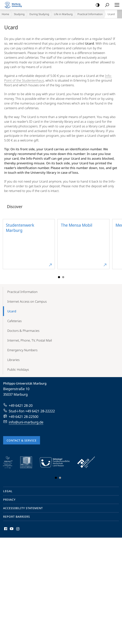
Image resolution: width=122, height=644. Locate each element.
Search (106, 5)
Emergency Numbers (22, 350)
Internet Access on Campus (27, 301)
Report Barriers (17, 517)
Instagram (18, 530)
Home (5, 14)
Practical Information (90, 14)
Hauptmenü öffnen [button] (116, 5)
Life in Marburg (63, 14)
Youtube (11, 530)
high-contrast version (97, 5)
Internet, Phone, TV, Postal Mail (30, 340)
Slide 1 (59, 277)
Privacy (9, 500)
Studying (19, 14)
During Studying (39, 14)
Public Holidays (18, 369)
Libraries (13, 360)
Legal (8, 491)
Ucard (12, 311)
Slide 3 (63, 277)
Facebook (5, 530)
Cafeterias (14, 321)
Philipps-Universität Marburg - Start (15, 5)
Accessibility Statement (23, 508)
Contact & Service (22, 440)
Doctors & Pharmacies (23, 331)
